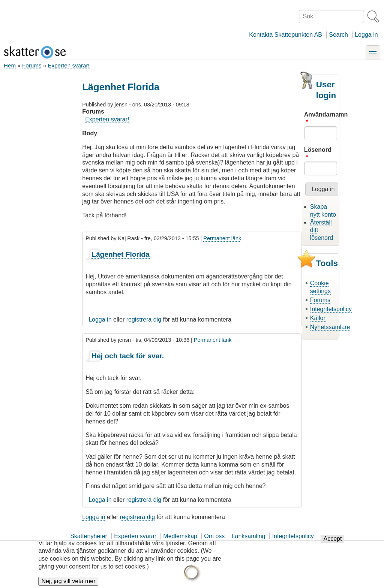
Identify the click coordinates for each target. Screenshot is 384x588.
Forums (32, 65)
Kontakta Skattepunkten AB (286, 35)
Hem (10, 65)
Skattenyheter (89, 536)
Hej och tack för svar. (128, 356)
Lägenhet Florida (121, 254)
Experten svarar (135, 536)
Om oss (214, 536)
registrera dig (144, 319)
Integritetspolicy (331, 309)
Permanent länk (222, 238)
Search (338, 35)
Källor (318, 318)
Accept (332, 543)
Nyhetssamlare (330, 327)
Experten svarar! (68, 65)
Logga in (366, 35)
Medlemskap (180, 536)
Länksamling (249, 536)
